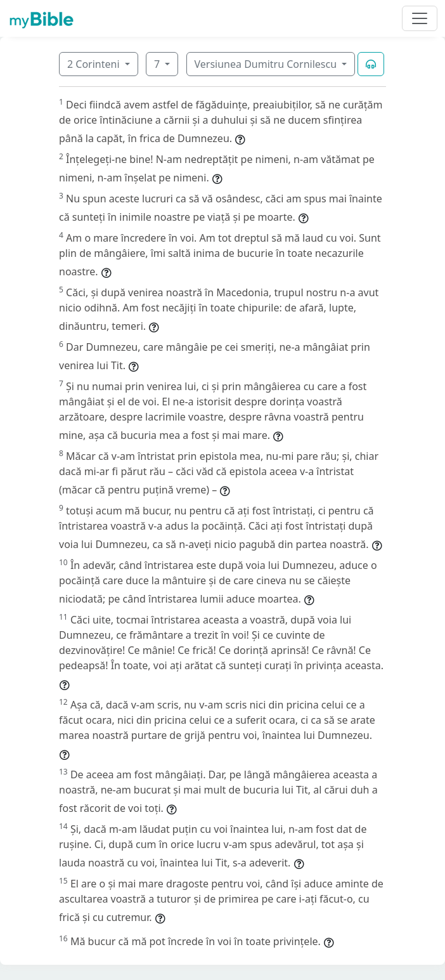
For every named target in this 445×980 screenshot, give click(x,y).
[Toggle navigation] (420, 18)
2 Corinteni (95, 64)
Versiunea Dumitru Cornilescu (267, 64)
